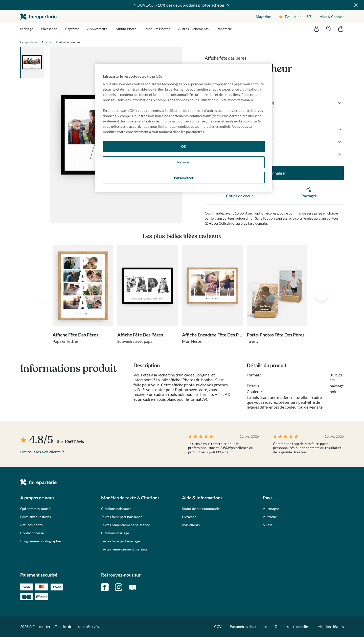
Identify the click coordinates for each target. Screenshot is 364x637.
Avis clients (191, 525)
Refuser (184, 162)
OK (184, 146)
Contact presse (32, 533)
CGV (218, 627)
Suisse (268, 525)
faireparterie (38, 17)
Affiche (46, 42)
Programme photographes (41, 541)
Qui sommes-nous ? (36, 509)
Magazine (263, 17)
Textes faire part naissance (122, 517)
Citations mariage (115, 533)
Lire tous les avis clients (40, 452)
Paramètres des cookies (248, 627)
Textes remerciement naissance (126, 525)
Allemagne (271, 509)
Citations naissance (116, 509)
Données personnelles (292, 627)
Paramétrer (184, 178)
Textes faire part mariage (120, 541)
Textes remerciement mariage (124, 549)
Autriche (270, 517)
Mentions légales (331, 627)
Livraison (189, 517)
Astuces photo (31, 525)
